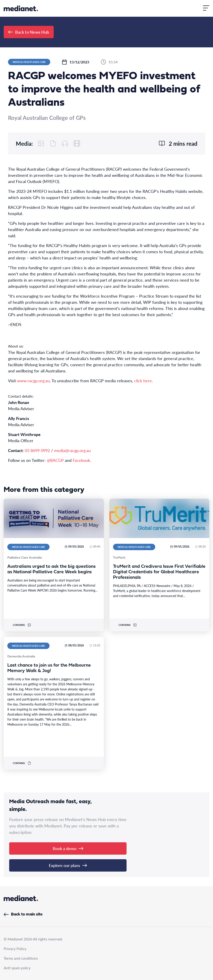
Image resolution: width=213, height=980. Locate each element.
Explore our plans (68, 865)
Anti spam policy (17, 968)
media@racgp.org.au (72, 450)
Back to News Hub (29, 32)
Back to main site (23, 914)
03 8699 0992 (37, 450)
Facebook (81, 460)
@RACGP (55, 460)
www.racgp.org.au (33, 381)
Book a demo (68, 848)
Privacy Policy (15, 949)
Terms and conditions (21, 958)
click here (143, 381)
